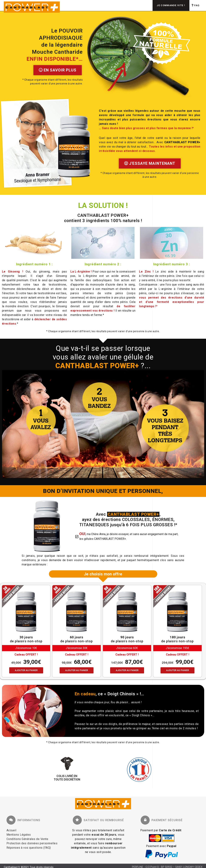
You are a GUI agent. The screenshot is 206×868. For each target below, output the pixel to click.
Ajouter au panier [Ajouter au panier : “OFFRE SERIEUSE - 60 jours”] (77, 670)
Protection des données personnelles (32, 843)
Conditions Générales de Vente (27, 839)
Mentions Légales (19, 835)
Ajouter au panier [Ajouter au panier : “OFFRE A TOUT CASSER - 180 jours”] (177, 670)
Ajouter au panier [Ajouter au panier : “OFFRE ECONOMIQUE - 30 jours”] (26, 670)
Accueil (11, 830)
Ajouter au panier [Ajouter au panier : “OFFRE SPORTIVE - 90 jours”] (127, 670)
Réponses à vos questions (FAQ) (29, 848)
